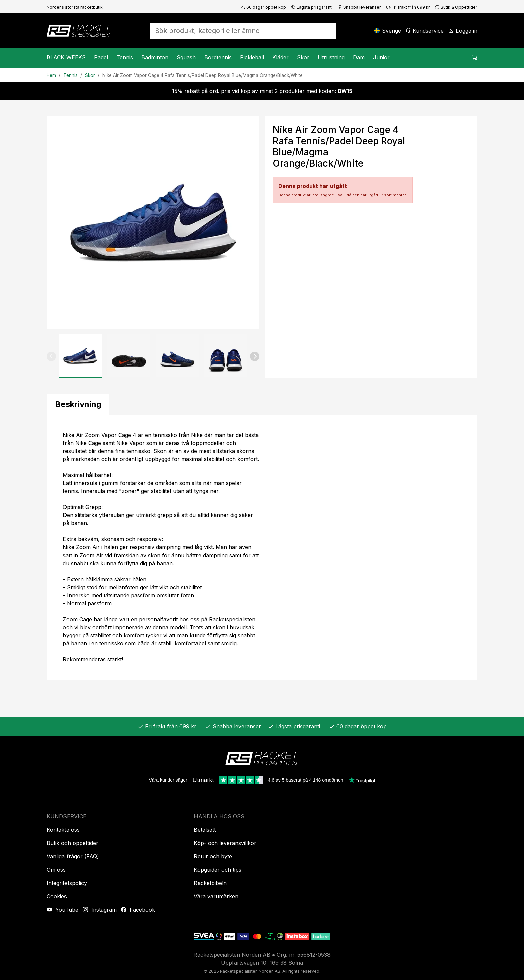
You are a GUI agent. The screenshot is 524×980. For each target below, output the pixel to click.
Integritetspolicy (67, 883)
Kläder (281, 57)
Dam (359, 57)
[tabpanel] (262, 547)
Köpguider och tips (218, 870)
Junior (381, 57)
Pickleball (252, 57)
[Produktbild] (153, 223)
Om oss (56, 870)
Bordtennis (218, 57)
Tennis (125, 57)
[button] (51, 356)
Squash (186, 57)
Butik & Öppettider (456, 7)
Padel (101, 57)
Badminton (155, 57)
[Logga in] (463, 31)
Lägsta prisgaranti (312, 7)
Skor (303, 57)
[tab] (78, 405)
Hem (51, 75)
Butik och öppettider (73, 843)
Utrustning (331, 57)
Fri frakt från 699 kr (408, 7)
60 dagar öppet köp (264, 7)
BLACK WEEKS (66, 57)
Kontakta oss (63, 830)
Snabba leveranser (359, 7)
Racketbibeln (210, 883)
